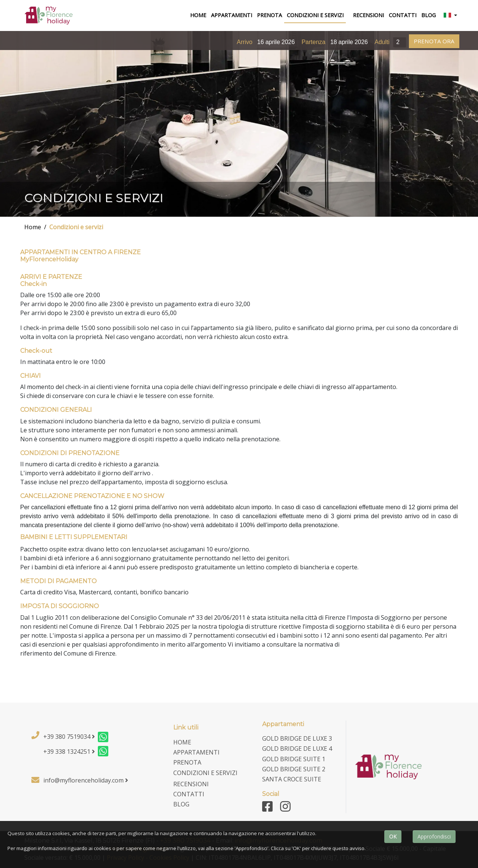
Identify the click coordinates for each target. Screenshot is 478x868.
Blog (429, 15)
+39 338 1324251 (69, 752)
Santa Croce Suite (292, 779)
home (199, 15)
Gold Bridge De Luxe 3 (297, 738)
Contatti (403, 15)
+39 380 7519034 (69, 737)
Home (33, 227)
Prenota (269, 15)
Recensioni (368, 15)
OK (393, 836)
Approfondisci (434, 836)
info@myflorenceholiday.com (86, 780)
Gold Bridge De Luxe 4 (297, 749)
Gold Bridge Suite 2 (294, 769)
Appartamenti (232, 15)
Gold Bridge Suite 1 (294, 759)
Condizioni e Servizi (315, 15)
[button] (450, 16)
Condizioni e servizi (76, 227)
